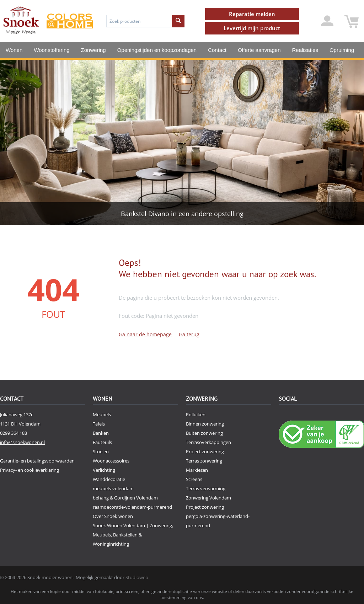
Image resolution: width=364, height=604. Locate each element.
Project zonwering (205, 451)
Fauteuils (102, 442)
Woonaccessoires (111, 461)
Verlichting (104, 470)
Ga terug (189, 334)
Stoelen (101, 451)
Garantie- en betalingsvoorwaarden (37, 461)
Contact (217, 50)
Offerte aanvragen (259, 50)
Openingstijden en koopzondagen (157, 50)
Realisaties (305, 50)
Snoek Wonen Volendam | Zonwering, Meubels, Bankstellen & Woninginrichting (133, 535)
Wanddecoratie (109, 479)
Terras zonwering (204, 461)
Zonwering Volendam (208, 498)
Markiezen (197, 470)
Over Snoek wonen (113, 516)
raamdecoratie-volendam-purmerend (132, 507)
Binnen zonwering (205, 424)
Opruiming (342, 50)
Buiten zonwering (204, 433)
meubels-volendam (113, 488)
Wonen (14, 50)
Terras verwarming (206, 488)
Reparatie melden (252, 14)
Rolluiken (196, 415)
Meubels (102, 415)
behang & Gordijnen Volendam (125, 498)
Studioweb (137, 577)
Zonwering (93, 50)
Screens (194, 479)
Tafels (99, 424)
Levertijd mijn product (252, 28)
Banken (101, 433)
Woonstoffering (52, 50)
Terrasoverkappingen (208, 442)
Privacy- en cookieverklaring (30, 470)
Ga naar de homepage (145, 334)
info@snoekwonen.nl (22, 442)
